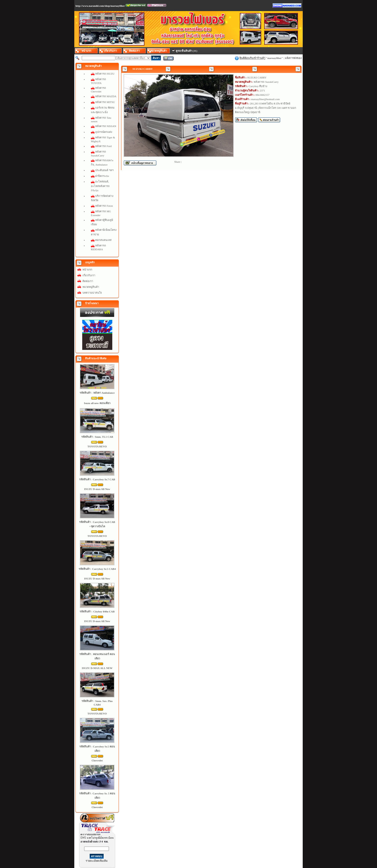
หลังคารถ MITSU (105, 102)
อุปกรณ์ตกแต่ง (104, 132)
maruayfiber (274, 58)
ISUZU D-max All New (97, 489)
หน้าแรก (87, 270)
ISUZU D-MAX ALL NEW (97, 668)
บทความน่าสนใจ (92, 293)
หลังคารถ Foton (104, 206)
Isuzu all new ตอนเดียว (97, 403)
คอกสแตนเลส (103, 240)
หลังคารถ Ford (104, 146)
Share (177, 162)
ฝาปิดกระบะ (102, 176)
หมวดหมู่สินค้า (91, 287)
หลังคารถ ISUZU (105, 74)
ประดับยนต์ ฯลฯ (104, 170)
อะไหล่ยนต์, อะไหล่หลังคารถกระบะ (100, 186)
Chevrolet (97, 760)
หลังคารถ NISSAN (106, 126)
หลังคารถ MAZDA (106, 96)
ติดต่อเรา (88, 281)
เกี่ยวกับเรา (89, 275)
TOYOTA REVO (97, 446)
